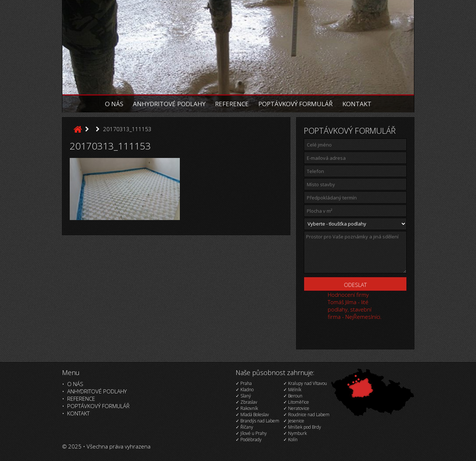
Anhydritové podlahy (169, 104)
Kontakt (357, 104)
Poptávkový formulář (296, 104)
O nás (114, 104)
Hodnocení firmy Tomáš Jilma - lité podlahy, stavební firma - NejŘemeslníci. (355, 306)
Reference (232, 104)
